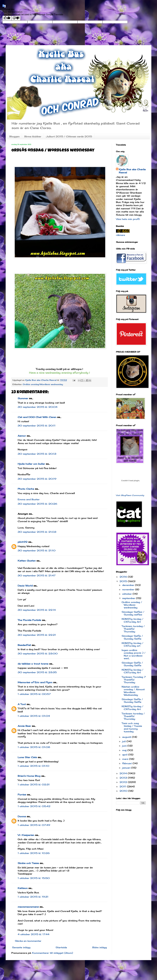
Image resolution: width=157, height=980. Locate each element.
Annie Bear (24, 726)
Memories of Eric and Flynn (35, 682)
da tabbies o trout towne (33, 664)
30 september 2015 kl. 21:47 (37, 575)
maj (125, 750)
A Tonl (22, 704)
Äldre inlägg (99, 947)
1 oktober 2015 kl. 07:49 (34, 825)
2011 (123, 786)
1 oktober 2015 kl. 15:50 (34, 878)
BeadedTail (24, 645)
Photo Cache (26, 489)
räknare (121, 235)
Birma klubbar (33, 136)
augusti (127, 737)
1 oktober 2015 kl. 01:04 (34, 716)
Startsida (61, 947)
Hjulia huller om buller (31, 464)
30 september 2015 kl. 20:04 (38, 407)
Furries (22, 795)
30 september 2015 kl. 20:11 (37, 426)
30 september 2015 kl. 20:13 (37, 454)
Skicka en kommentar (28, 941)
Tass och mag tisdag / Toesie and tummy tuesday (132, 727)
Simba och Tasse (28, 863)
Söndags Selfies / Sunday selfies (133, 613)
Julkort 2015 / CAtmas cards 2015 (69, 136)
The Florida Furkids (29, 620)
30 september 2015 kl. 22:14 (37, 610)
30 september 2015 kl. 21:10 (37, 550)
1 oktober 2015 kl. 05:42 (34, 806)
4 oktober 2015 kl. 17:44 (34, 934)
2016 (124, 577)
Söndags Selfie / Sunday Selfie (132, 637)
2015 (124, 581)
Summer (23, 398)
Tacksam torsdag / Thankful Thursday (133, 629)
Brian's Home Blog (29, 776)
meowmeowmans (28, 907)
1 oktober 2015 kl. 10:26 (34, 853)
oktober (127, 594)
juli (124, 741)
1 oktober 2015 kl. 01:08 (34, 747)
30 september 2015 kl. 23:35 (37, 672)
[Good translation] (7, 18)
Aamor (22, 436)
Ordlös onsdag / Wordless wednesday (132, 605)
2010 (124, 791)
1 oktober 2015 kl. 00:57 (34, 694)
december (129, 585)
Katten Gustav (27, 561)
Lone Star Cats (27, 757)
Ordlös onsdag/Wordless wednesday (43, 384)
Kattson (23, 888)
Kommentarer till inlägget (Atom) (53, 953)
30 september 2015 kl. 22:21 (37, 635)
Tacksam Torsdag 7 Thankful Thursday (134, 680)
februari (127, 763)
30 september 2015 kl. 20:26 (37, 504)
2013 (124, 778)
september (129, 598)
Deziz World (25, 586)
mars (126, 759)
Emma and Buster (29, 499)
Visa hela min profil (128, 219)
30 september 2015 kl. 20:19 (37, 479)
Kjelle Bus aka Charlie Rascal (132, 171)
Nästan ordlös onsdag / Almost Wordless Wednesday (133, 691)
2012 (124, 782)
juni (125, 746)
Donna (22, 816)
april (125, 755)
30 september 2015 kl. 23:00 (38, 654)
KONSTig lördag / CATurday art (132, 644)
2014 (124, 773)
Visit (130, 495)
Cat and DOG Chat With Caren (37, 417)
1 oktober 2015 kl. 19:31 (33, 897)
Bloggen (14, 136)
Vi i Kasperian (26, 835)
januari (127, 768)
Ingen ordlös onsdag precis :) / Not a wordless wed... (134, 654)
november (129, 589)
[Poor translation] (16, 18)
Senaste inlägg (21, 947)
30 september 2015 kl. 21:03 (37, 532)
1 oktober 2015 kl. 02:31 (34, 785)
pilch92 (23, 542)
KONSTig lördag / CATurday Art (132, 620)
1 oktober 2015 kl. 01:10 (33, 766)
